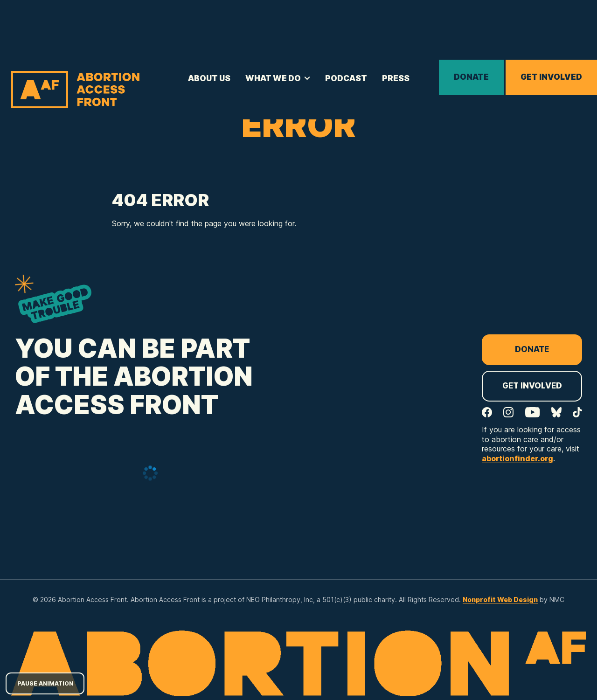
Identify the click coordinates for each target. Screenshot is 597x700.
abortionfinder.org (517, 458)
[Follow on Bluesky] (556, 412)
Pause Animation (45, 683)
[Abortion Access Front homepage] (75, 90)
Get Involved (551, 77)
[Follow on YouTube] (533, 412)
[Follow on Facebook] (487, 412)
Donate (471, 77)
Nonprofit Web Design (500, 600)
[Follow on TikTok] (577, 412)
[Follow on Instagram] (508, 412)
